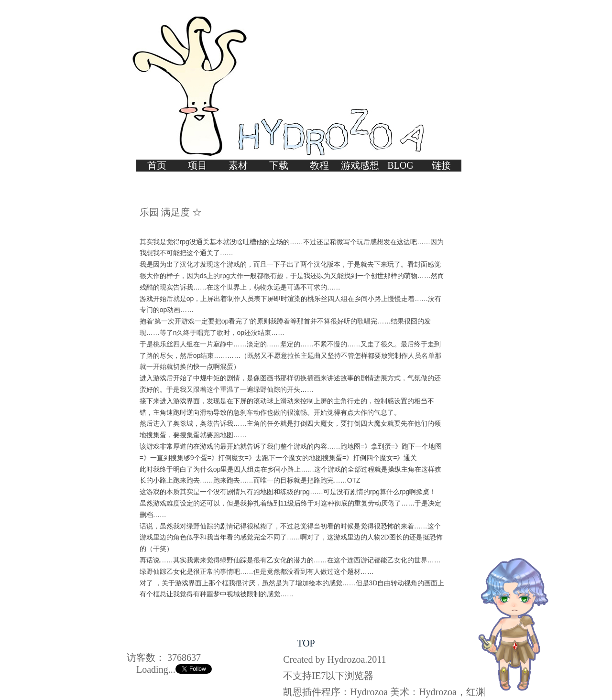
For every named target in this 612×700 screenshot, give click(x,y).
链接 (441, 165)
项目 (197, 165)
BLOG (400, 165)
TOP (306, 643)
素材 (238, 165)
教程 (319, 165)
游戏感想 (360, 165)
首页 (157, 165)
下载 (279, 165)
